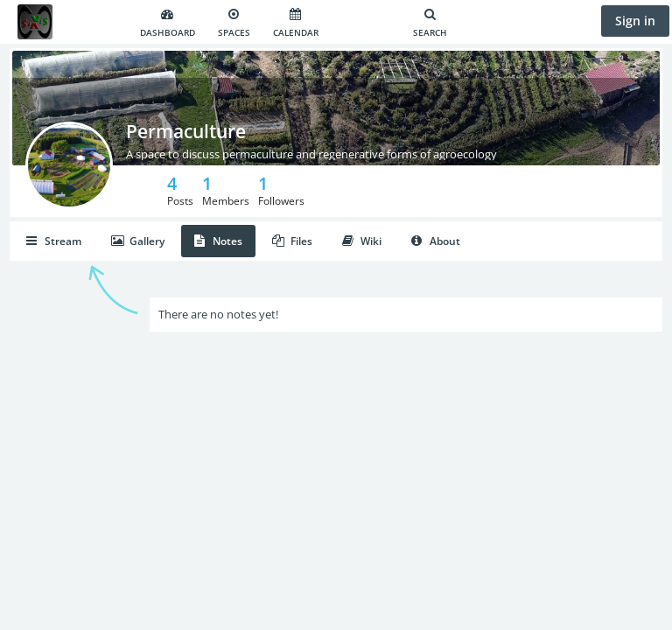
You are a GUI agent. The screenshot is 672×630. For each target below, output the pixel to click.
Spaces (234, 23)
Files (292, 241)
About (436, 241)
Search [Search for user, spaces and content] (430, 23)
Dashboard (168, 23)
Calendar (296, 23)
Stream (54, 241)
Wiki (362, 241)
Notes (218, 241)
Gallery (138, 241)
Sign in (635, 21)
